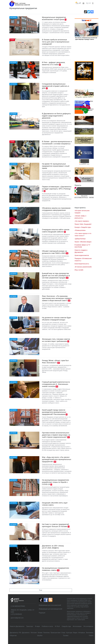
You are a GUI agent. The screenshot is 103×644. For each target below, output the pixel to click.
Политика (46, 633)
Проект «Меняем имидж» (83, 242)
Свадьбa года (66, 626)
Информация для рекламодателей (50, 609)
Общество (13, 636)
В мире (37, 626)
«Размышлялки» (80, 230)
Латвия (40, 633)
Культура (69, 633)
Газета (91, 636)
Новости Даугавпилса (17, 626)
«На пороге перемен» (82, 221)
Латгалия (34, 633)
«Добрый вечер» (80, 239)
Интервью (82, 633)
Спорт (63, 633)
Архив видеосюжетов (82, 255)
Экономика (90, 633)
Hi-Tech (57, 626)
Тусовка (66, 636)
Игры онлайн (79, 270)
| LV (90, 3)
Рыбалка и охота (47, 626)
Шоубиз (40, 636)
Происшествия (55, 633)
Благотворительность (82, 264)
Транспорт (30, 626)
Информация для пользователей (50, 605)
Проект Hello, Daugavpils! (83, 224)
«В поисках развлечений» (83, 267)
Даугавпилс (26, 633)
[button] (92, 3)
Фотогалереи (77, 626)
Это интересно (88, 626)
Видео (75, 633)
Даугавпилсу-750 (15, 633)
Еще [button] (41, 590)
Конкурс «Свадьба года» (83, 227)
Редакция (42, 613)
